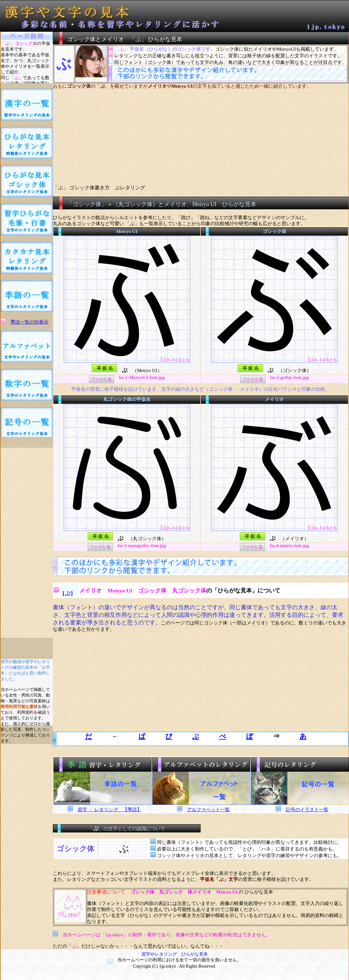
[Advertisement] (27, 543)
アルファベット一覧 (208, 810)
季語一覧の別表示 (29, 322)
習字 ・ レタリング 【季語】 (110, 810)
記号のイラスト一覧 (307, 810)
